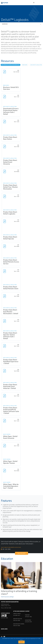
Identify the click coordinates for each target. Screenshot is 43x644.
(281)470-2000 (17, 626)
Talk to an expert (22, 553)
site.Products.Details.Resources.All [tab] (10, 65)
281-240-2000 (6, 549)
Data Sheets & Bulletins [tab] (36, 65)
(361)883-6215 (17, 615)
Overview (5, 24)
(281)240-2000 (8, 608)
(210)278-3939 (28, 622)
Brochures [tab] (25, 65)
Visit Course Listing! (7, 597)
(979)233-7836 (28, 617)
